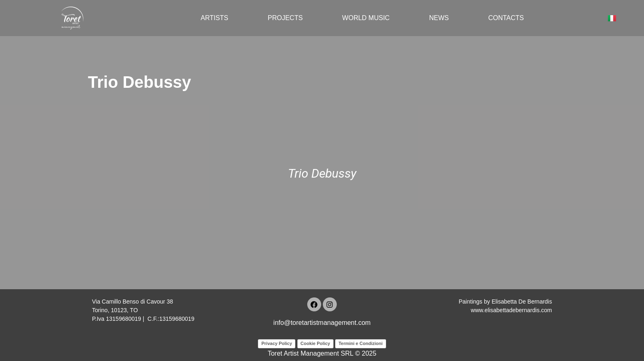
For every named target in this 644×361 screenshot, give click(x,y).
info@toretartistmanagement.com (322, 323)
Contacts (506, 18)
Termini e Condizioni (360, 343)
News (439, 18)
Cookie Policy (315, 343)
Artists (214, 18)
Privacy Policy (277, 343)
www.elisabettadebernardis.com (511, 310)
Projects (285, 18)
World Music (366, 18)
